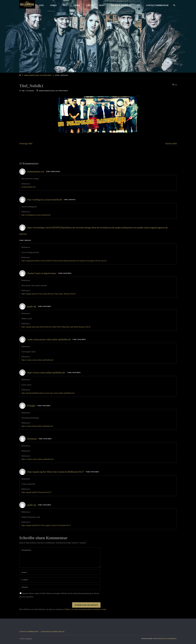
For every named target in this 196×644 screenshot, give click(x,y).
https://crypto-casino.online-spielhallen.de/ (38, 360)
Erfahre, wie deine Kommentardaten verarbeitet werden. (86, 609)
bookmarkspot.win (36, 172)
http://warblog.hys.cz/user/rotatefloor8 (45, 200)
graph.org (32, 306)
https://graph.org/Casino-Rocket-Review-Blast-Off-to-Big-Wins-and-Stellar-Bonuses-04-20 (56, 327)
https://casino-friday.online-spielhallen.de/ (37, 426)
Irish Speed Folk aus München (38, 75)
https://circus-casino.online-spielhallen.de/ (46, 373)
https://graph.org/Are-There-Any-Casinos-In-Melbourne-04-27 (56, 472)
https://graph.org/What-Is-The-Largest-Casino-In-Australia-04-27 (46, 525)
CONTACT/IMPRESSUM (29, 632)
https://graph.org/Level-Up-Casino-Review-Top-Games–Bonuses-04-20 (48, 294)
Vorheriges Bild (26, 144)
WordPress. (171, 639)
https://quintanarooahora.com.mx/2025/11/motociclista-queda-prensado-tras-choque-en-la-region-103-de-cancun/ (64, 261)
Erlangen (31, 406)
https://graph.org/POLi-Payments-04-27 (36, 492)
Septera (160, 639)
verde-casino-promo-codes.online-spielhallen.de (49, 339)
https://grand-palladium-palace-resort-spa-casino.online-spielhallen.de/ (48, 393)
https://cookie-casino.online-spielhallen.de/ (38, 459)
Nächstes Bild (171, 144)
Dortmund (32, 439)
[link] (174, 5)
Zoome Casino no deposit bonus (42, 273)
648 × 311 (25, 91)
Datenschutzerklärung (53, 632)
